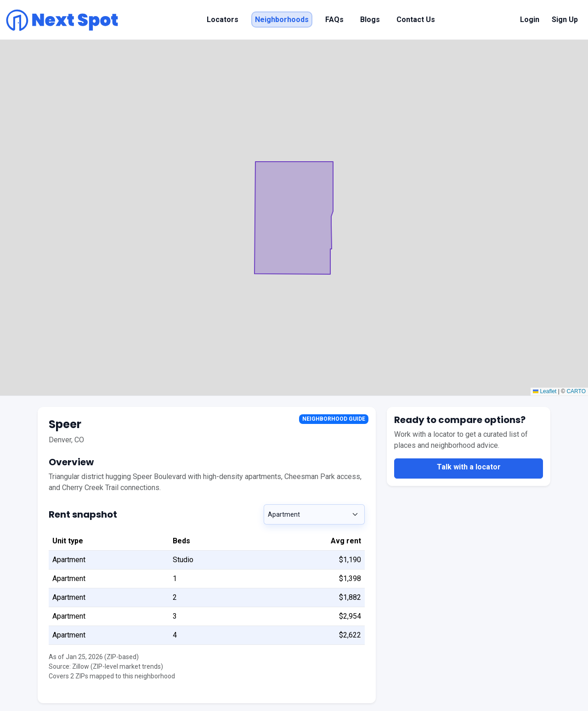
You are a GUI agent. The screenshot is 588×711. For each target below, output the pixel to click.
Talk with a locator (469, 467)
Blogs (370, 20)
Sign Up (565, 20)
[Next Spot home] (62, 20)
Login (530, 20)
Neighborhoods (282, 20)
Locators (223, 20)
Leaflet (545, 391)
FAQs (334, 20)
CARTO (576, 391)
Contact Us (416, 20)
